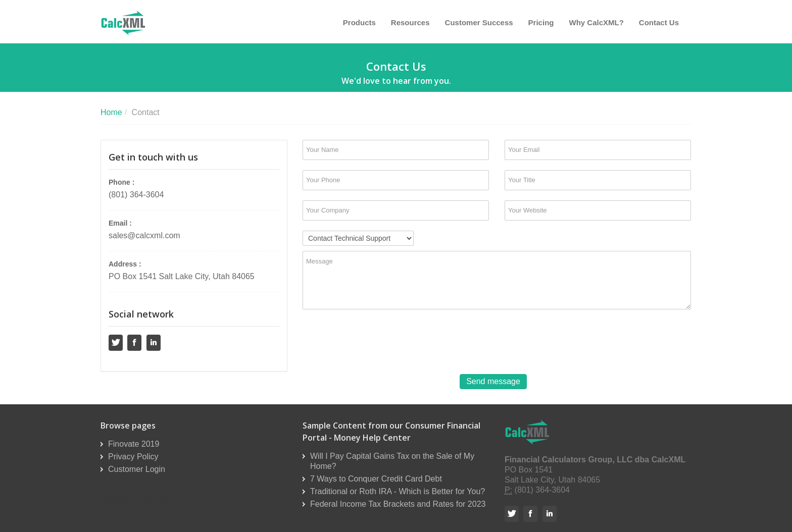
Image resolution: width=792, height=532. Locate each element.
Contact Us (659, 22)
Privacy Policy (133, 457)
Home (111, 112)
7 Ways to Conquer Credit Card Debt (376, 479)
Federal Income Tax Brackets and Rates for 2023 (398, 504)
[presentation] (379, 342)
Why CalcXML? (596, 22)
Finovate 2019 (134, 444)
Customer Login (137, 469)
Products (359, 22)
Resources (410, 22)
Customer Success (479, 22)
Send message (493, 381)
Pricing (541, 22)
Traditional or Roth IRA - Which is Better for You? (398, 491)
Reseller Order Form (137, 499)
